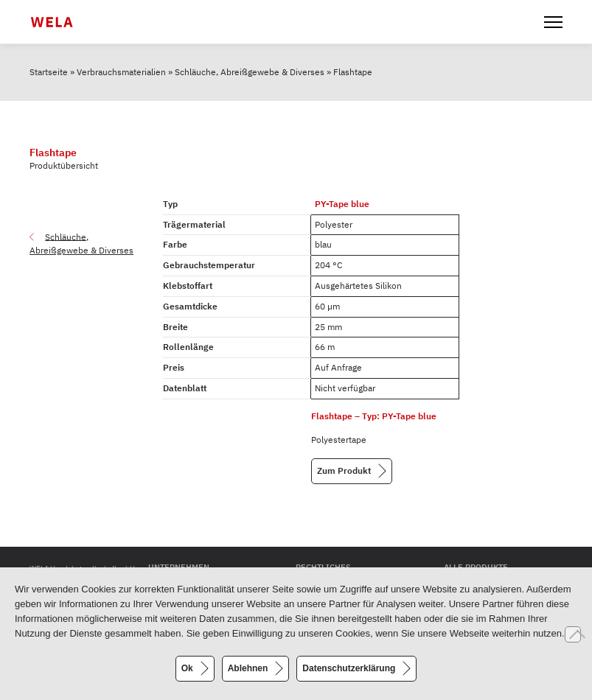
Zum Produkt (344, 470)
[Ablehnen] (573, 634)
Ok (187, 668)
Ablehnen (248, 668)
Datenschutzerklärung (349, 668)
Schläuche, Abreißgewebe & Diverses (250, 72)
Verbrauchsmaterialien (121, 72)
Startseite (49, 72)
